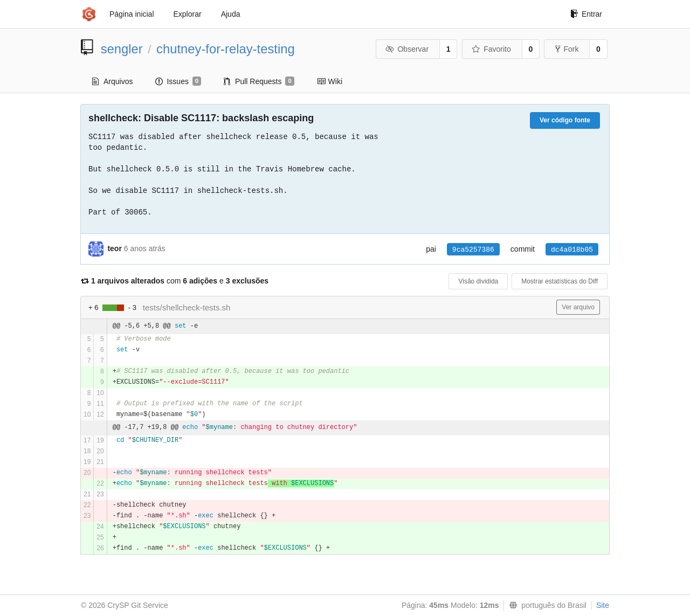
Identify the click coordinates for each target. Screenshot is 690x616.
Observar (407, 49)
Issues (178, 81)
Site (603, 605)
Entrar (586, 14)
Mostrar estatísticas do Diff (560, 281)
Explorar (188, 14)
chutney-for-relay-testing (226, 49)
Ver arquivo (578, 307)
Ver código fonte (565, 120)
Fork (567, 49)
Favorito (491, 49)
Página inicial (132, 14)
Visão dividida (478, 281)
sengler (122, 49)
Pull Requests (259, 81)
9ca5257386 (473, 250)
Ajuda (231, 14)
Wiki (330, 81)
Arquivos (112, 81)
